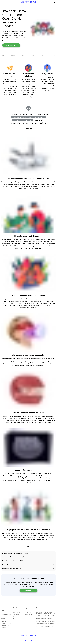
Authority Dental (17, 612)
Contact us (16, 619)
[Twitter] (26, 640)
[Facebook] (29, 640)
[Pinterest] (31, 640)
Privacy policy (28, 615)
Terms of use (28, 612)
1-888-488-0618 (11, 45)
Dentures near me (6, 623)
